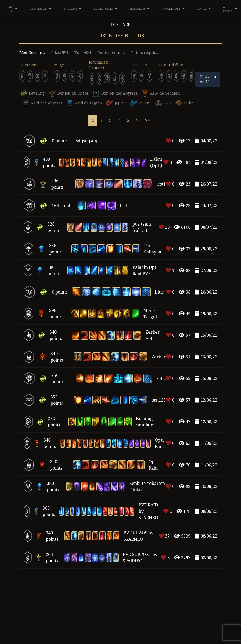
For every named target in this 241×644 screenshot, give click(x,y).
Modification (33, 53)
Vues (84, 53)
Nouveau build (208, 79)
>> (147, 120)
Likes (61, 53)
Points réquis (112, 53)
